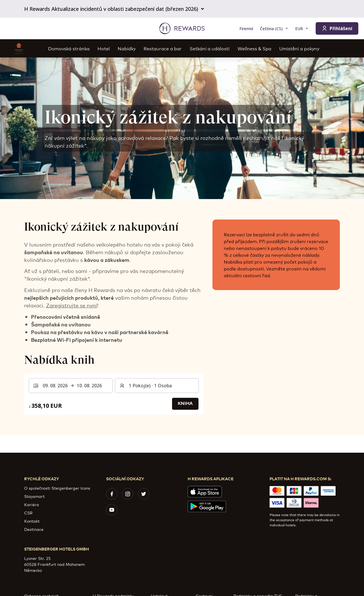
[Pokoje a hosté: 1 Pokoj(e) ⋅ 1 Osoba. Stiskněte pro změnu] (157, 386)
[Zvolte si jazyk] (274, 29)
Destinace (34, 529)
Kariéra (32, 504)
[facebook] (112, 494)
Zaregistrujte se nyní (72, 305)
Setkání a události (210, 48)
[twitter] (144, 494)
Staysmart (34, 496)
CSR (28, 513)
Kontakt (32, 521)
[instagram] (128, 494)
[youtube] (112, 510)
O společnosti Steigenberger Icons (57, 488)
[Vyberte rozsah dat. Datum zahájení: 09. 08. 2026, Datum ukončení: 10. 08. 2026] (71, 386)
